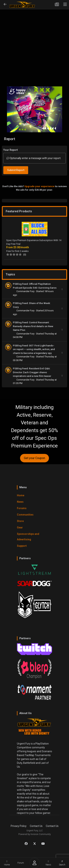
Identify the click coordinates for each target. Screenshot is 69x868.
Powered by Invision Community (35, 834)
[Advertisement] (34, 46)
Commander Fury (26, 291)
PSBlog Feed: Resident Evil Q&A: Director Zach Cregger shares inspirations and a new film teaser (32, 372)
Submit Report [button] (16, 170)
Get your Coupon (34, 458)
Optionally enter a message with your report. (34, 158)
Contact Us (36, 826)
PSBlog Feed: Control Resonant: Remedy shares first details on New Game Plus (33, 326)
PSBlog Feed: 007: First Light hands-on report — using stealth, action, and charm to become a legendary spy (34, 349)
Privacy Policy (19, 826)
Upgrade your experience (39, 186)
